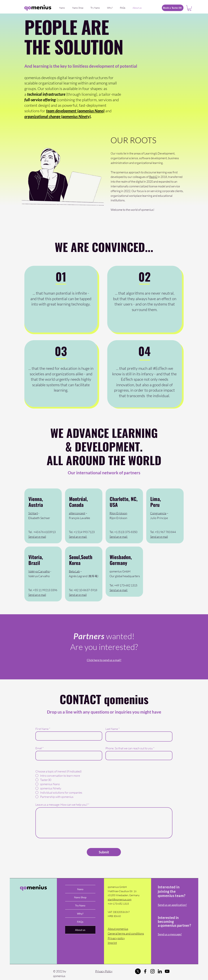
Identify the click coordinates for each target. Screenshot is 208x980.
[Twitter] (138, 971)
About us (80, 930)
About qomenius (118, 929)
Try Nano (80, 905)
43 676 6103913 (45, 532)
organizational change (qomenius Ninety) (58, 116)
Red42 (153, 177)
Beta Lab (74, 571)
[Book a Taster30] (173, 8)
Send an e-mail (37, 537)
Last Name (112, 729)
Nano (80, 889)
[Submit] (104, 852)
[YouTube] (167, 971)
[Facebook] (145, 971)
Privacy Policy (104, 971)
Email (39, 748)
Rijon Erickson (118, 513)
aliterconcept (77, 513)
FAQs (80, 922)
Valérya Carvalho (39, 571)
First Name (42, 729)
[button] (189, 8)
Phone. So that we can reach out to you (129, 748)
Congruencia (158, 513)
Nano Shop (80, 897)
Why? (80, 914)
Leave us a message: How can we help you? (62, 805)
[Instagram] (153, 971)
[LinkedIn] (160, 971)
